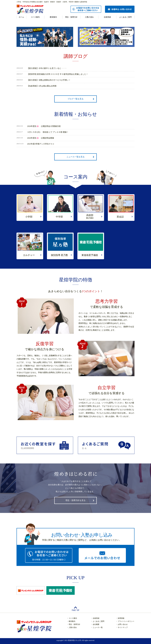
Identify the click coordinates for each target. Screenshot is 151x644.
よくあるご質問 (125, 17)
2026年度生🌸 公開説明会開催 (41, 138)
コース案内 (35, 17)
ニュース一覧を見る (76, 157)
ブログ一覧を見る (75, 99)
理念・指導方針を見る (75, 500)
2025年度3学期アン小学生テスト (41, 144)
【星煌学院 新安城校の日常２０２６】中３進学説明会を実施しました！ (58, 74)
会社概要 (96, 624)
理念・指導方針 (71, 17)
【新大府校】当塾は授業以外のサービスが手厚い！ (49, 80)
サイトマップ (123, 627)
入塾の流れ (89, 17)
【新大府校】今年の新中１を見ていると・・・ (47, 68)
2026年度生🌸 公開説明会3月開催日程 (44, 126)
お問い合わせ (123, 624)
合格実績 (107, 17)
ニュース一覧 (98, 627)
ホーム (21, 17)
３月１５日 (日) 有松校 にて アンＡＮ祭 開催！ (48, 132)
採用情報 (121, 618)
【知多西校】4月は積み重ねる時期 (42, 86)
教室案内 (53, 17)
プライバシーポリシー (126, 621)
